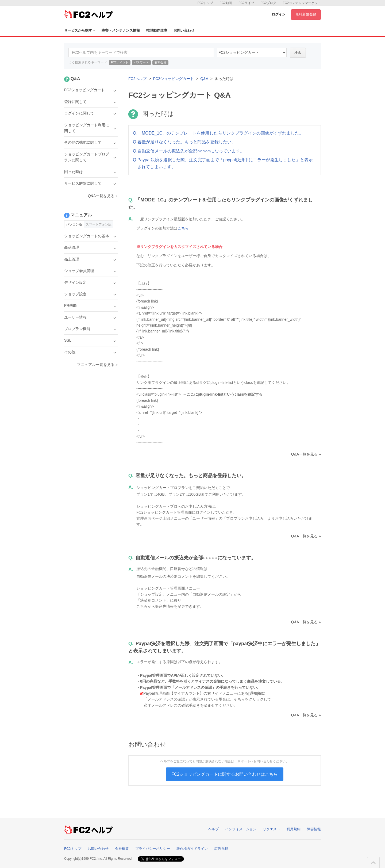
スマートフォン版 (99, 224)
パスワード (141, 62)
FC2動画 (226, 3)
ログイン (279, 14)
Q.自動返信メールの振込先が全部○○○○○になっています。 (189, 151)
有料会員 (160, 62)
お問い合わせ (184, 30)
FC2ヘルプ (137, 79)
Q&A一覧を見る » (306, 454)
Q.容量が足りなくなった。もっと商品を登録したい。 (184, 142)
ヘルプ (213, 829)
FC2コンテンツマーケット (302, 3)
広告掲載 (221, 849)
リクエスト (272, 829)
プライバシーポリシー (153, 849)
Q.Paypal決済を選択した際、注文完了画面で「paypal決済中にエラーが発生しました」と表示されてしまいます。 (223, 163)
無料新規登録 (306, 14)
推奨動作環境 (157, 30)
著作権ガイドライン (192, 849)
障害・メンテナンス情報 (121, 30)
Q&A (204, 79)
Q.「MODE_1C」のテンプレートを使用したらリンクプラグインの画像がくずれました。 (218, 133)
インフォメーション (241, 829)
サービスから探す (80, 30)
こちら (183, 228)
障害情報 (314, 829)
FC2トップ (205, 3)
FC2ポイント (120, 62)
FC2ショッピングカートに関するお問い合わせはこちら (225, 774)
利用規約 (294, 829)
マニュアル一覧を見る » (97, 365)
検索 (298, 53)
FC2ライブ (246, 3)
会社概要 (122, 849)
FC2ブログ (269, 3)
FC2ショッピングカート (174, 79)
